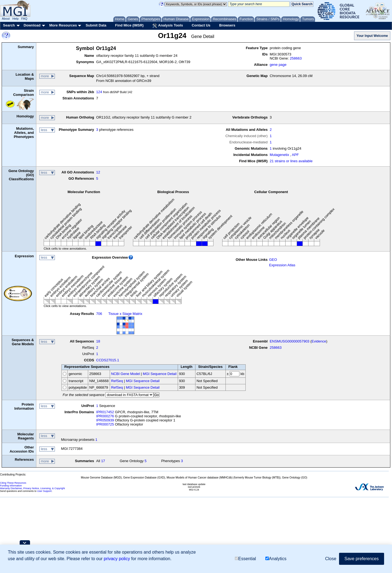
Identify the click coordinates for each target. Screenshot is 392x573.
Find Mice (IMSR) (129, 25)
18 (98, 341)
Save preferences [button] (362, 559)
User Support (44, 491)
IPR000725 (105, 424)
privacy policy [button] (117, 559)
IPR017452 (105, 412)
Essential (245, 559)
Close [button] (331, 559)
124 (99, 92)
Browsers (227, 25)
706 (99, 314)
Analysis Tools (168, 26)
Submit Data (96, 25)
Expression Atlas (282, 265)
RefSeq (117, 381)
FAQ (24, 19)
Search (9, 25)
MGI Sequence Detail (160, 374)
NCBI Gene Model (126, 374)
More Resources (63, 25)
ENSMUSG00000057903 (289, 341)
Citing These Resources (13, 483)
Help (15, 19)
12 (98, 172)
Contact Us (201, 25)
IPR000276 (105, 416)
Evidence (319, 341)
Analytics (276, 559)
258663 (296, 58)
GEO (273, 260)
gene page (278, 65)
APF (295, 155)
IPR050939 (105, 420)
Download (32, 25)
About (6, 19)
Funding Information (11, 486)
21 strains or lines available (291, 161)
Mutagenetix (279, 155)
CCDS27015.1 (108, 360)
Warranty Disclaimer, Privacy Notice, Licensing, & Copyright (32, 488)
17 (103, 461)
